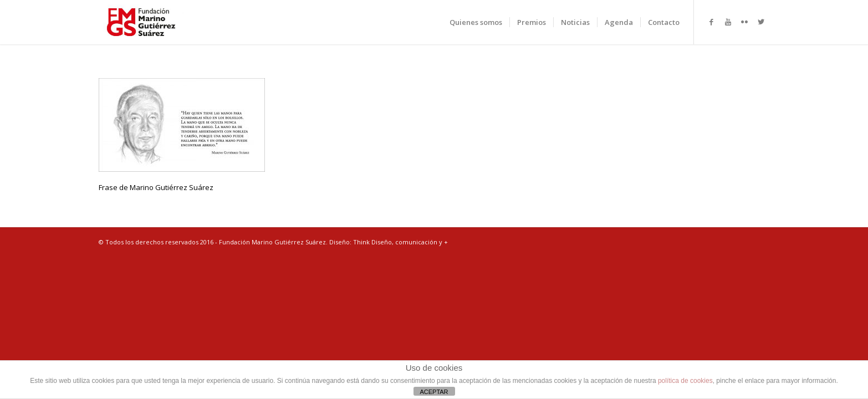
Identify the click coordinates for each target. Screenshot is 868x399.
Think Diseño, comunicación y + (400, 242)
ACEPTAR (434, 392)
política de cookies (685, 381)
